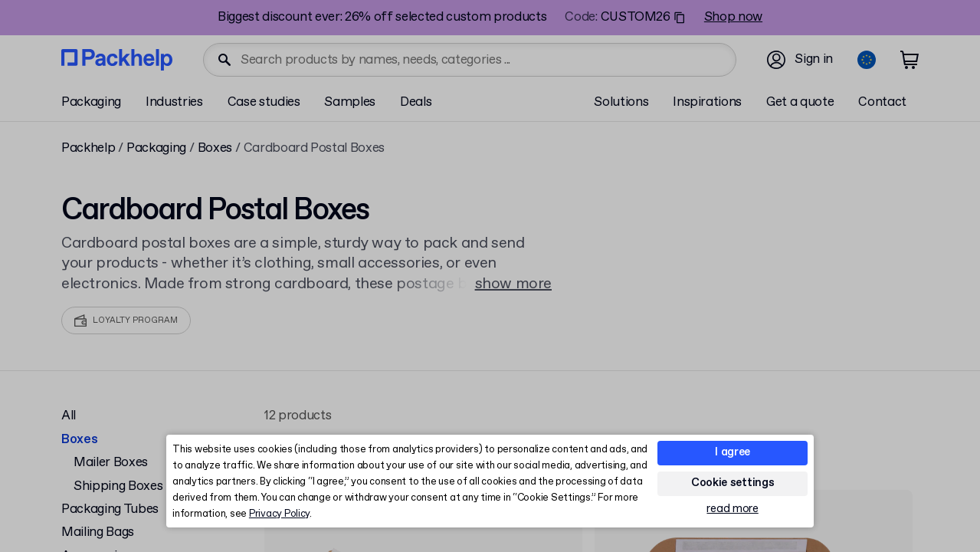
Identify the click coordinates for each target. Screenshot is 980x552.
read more (732, 509)
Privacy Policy (279, 514)
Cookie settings (733, 483)
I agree (733, 452)
